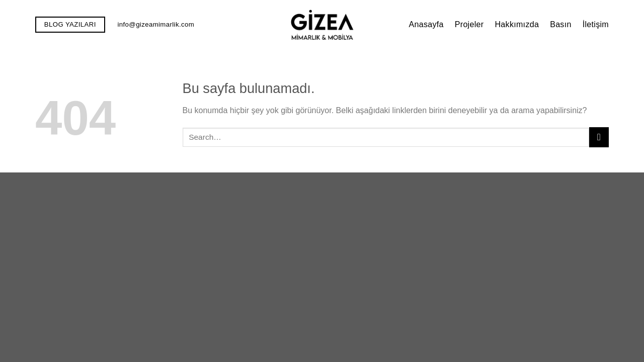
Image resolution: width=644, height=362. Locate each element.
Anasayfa (426, 24)
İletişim (596, 24)
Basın (561, 24)
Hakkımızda (517, 24)
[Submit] (599, 137)
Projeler (469, 24)
